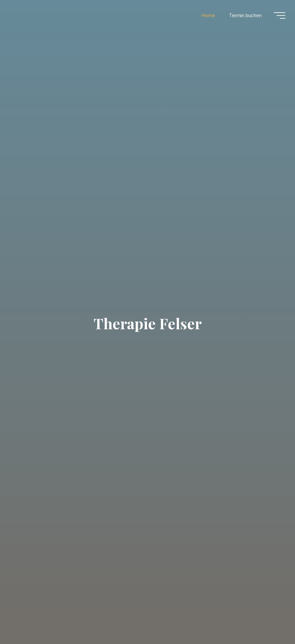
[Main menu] (279, 15)
